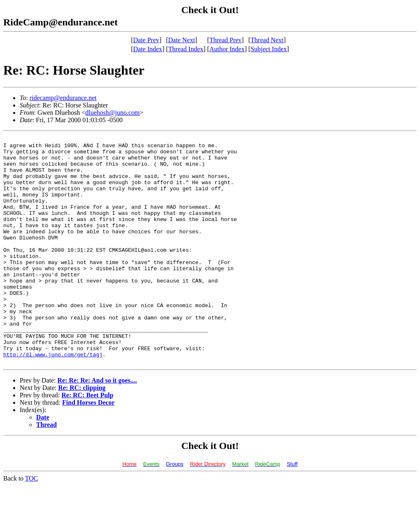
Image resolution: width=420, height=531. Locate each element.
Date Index (148, 49)
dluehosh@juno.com (113, 113)
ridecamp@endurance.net (63, 98)
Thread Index (186, 49)
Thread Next (267, 40)
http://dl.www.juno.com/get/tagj (53, 399)
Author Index (227, 49)
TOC (32, 524)
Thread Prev (225, 40)
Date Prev (146, 40)
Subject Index (269, 49)
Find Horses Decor (89, 448)
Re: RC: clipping (82, 433)
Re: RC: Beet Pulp (88, 441)
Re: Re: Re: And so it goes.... (97, 426)
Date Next (181, 40)
